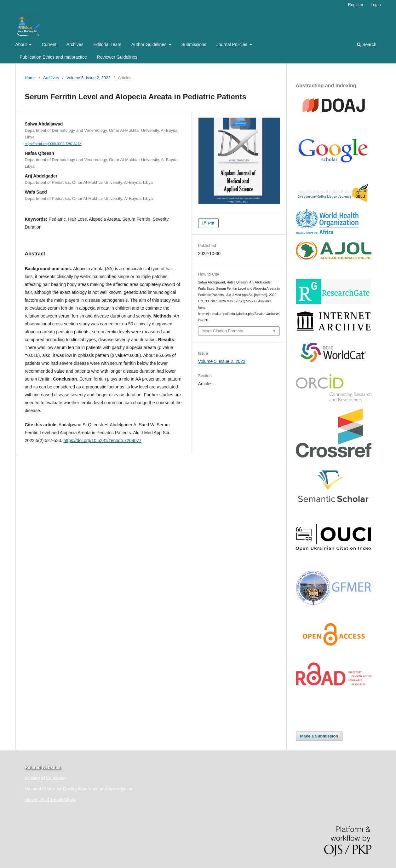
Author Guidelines (149, 44)
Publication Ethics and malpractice (53, 57)
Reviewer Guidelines (117, 57)
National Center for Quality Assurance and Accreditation (79, 789)
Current (49, 44)
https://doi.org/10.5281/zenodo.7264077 (102, 440)
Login (376, 5)
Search (367, 44)
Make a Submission (319, 736)
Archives (75, 44)
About (22, 44)
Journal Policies (232, 44)
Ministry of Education (45, 778)
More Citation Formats (223, 331)
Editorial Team (107, 44)
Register (356, 5)
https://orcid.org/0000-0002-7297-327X (53, 144)
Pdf (211, 223)
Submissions (194, 44)
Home (30, 78)
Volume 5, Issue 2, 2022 (89, 78)
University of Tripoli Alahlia (51, 800)
